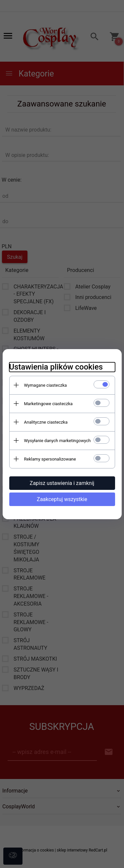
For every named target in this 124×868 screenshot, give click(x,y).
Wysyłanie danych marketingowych (58, 441)
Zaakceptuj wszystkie (62, 499)
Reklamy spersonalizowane (50, 459)
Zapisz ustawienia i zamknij (62, 483)
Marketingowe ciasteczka (48, 404)
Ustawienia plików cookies (56, 367)
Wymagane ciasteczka (46, 385)
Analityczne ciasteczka (46, 422)
